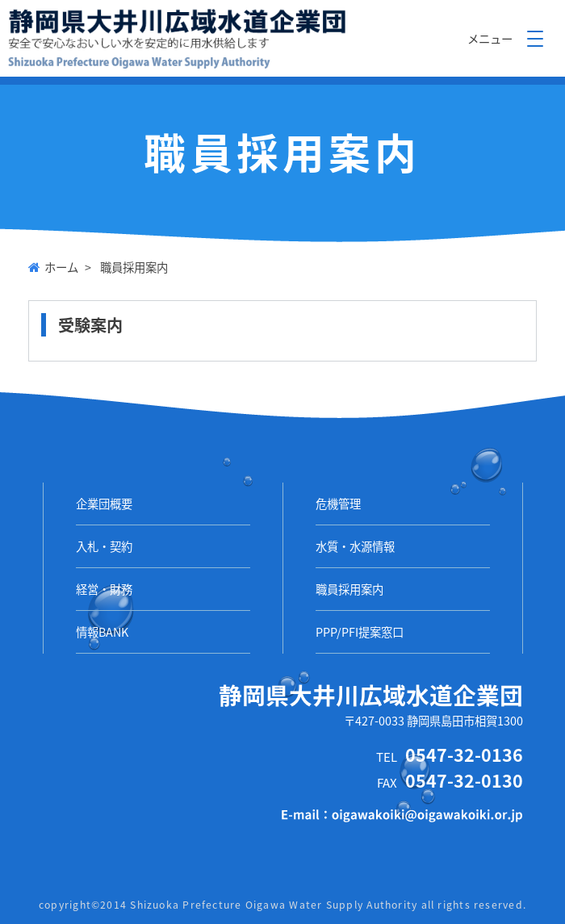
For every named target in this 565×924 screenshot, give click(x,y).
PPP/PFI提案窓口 (360, 632)
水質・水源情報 (355, 546)
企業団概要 (104, 504)
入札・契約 (104, 546)
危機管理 (338, 504)
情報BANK (102, 632)
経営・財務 (104, 589)
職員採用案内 (349, 589)
